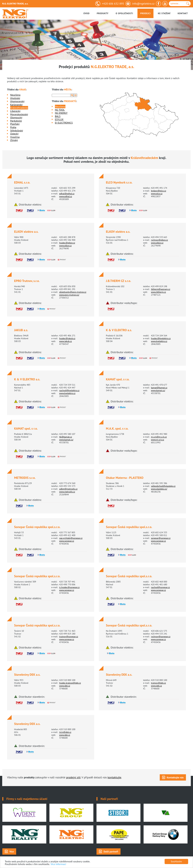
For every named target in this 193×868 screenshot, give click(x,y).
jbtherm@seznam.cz (161, 289)
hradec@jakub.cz (67, 338)
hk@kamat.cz (66, 437)
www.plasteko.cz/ (159, 489)
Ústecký (14, 134)
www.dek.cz (65, 686)
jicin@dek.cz (65, 732)
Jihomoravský (17, 101)
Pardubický (16, 121)
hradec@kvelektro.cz (161, 338)
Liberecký (15, 111)
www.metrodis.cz (67, 492)
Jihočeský (15, 98)
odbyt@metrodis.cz (68, 489)
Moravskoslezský (19, 114)
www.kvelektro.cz (159, 341)
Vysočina (15, 137)
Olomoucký (16, 117)
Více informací (58, 864)
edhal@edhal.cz (67, 194)
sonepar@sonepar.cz (161, 538)
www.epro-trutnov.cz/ (69, 295)
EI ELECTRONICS (64, 123)
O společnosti (124, 13)
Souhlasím (176, 861)
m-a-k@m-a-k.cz (159, 437)
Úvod (87, 13)
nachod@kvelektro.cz (69, 390)
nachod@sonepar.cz (160, 587)
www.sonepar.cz (67, 541)
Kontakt (183, 13)
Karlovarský (16, 105)
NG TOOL (60, 110)
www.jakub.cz (66, 341)
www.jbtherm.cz (158, 292)
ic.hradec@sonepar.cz (69, 587)
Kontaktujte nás (175, 777)
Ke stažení (164, 13)
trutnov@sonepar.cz (69, 637)
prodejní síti (73, 777)
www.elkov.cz (65, 246)
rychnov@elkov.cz (159, 240)
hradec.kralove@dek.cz (70, 683)
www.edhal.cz (66, 196)
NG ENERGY (61, 113)
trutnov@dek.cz (158, 683)
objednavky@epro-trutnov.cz (73, 292)
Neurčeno (15, 95)
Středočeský (17, 131)
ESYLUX (59, 119)
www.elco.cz (157, 194)
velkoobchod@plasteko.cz (163, 486)
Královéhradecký (19, 108)
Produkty (103, 13)
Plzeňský (15, 124)
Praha (13, 127)
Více (12, 851)
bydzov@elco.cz (158, 191)
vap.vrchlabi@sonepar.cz (71, 538)
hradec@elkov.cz (67, 243)
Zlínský (14, 140)
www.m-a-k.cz (157, 440)
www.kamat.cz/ (158, 390)
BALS (58, 116)
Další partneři (111, 851)
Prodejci (145, 13)
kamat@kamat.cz (159, 388)
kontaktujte (114, 777)
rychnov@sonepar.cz (161, 637)
